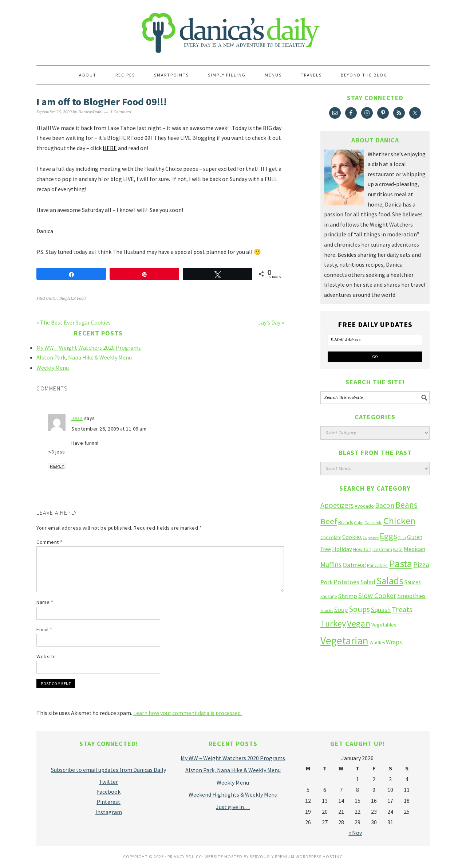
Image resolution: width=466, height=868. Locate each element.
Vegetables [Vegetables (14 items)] (384, 625)
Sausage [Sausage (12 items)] (329, 596)
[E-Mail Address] (375, 340)
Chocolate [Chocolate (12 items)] (331, 537)
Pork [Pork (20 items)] (326, 582)
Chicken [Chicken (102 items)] (399, 521)
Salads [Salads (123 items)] (390, 581)
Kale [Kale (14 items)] (398, 549)
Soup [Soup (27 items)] (341, 610)
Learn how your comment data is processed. (187, 713)
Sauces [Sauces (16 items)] (413, 582)
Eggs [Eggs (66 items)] (388, 536)
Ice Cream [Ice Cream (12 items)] (382, 549)
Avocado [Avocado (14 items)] (364, 506)
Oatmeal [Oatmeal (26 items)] (354, 565)
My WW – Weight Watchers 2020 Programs (89, 347)
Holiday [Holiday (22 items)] (342, 549)
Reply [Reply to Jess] (57, 466)
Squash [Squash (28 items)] (381, 610)
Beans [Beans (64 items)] (406, 505)
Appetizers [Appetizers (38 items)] (337, 505)
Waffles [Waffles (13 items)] (377, 643)
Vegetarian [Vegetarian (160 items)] (344, 641)
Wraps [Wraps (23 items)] (394, 642)
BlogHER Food (72, 299)
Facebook (109, 792)
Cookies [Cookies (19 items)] (352, 537)
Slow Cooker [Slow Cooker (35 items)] (377, 596)
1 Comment (121, 112)
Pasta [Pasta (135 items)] (400, 563)
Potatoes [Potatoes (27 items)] (346, 582)
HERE (110, 148)
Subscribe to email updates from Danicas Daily (108, 770)
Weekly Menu (53, 368)
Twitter (108, 782)
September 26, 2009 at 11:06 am (109, 429)
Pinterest (108, 802)
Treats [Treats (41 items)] (402, 609)
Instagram (109, 812)
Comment (50, 542)
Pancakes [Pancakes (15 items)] (377, 565)
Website (46, 656)
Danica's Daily (233, 29)
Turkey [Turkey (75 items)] (333, 623)
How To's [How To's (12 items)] (362, 549)
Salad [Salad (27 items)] (368, 582)
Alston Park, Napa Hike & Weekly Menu (84, 357)
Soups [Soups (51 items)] (359, 609)
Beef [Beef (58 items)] (329, 521)
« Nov (355, 833)
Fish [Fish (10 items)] (402, 537)
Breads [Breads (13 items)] (345, 523)
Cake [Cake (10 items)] (359, 523)
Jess (77, 418)
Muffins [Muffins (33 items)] (331, 565)
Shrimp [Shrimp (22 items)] (347, 596)
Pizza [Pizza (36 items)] (421, 564)
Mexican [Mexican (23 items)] (414, 549)
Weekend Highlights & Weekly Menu (233, 794)
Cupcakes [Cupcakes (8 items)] (371, 538)
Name (45, 602)
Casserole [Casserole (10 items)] (373, 523)
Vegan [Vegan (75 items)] (359, 623)
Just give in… (233, 807)
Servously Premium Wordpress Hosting (296, 857)
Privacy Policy (184, 857)
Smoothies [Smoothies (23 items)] (411, 596)
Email (44, 629)
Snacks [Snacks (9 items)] (327, 610)
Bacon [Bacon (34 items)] (385, 505)
